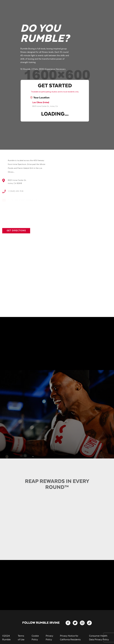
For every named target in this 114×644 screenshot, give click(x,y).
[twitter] (75, 623)
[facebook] (68, 623)
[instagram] (82, 623)
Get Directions (16, 233)
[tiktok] (89, 623)
